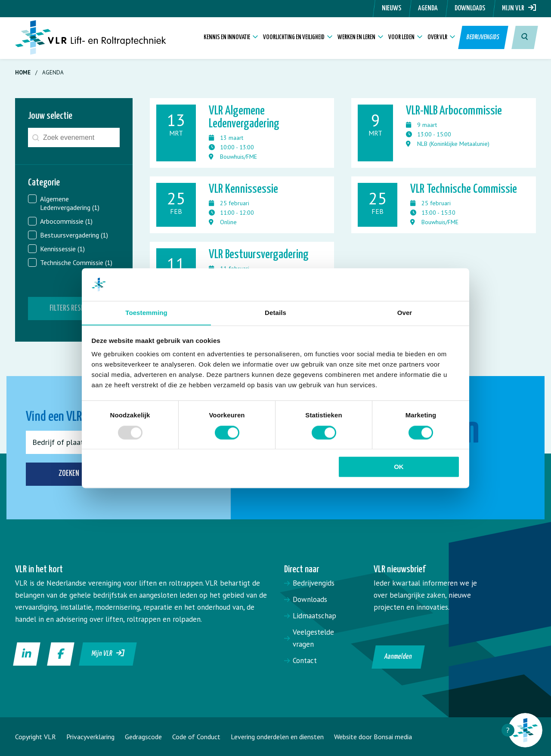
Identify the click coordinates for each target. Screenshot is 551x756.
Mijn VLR (519, 8)
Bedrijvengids (483, 39)
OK (399, 467)
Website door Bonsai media (373, 737)
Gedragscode (143, 737)
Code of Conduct (196, 737)
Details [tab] (275, 313)
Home (23, 73)
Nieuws (392, 8)
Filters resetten (74, 308)
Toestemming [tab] (146, 313)
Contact (305, 660)
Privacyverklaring (90, 737)
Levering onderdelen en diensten (277, 737)
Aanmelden (398, 657)
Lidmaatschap (314, 616)
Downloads (470, 8)
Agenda (428, 8)
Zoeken (81, 474)
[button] (74, 203)
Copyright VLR (36, 737)
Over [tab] (405, 313)
